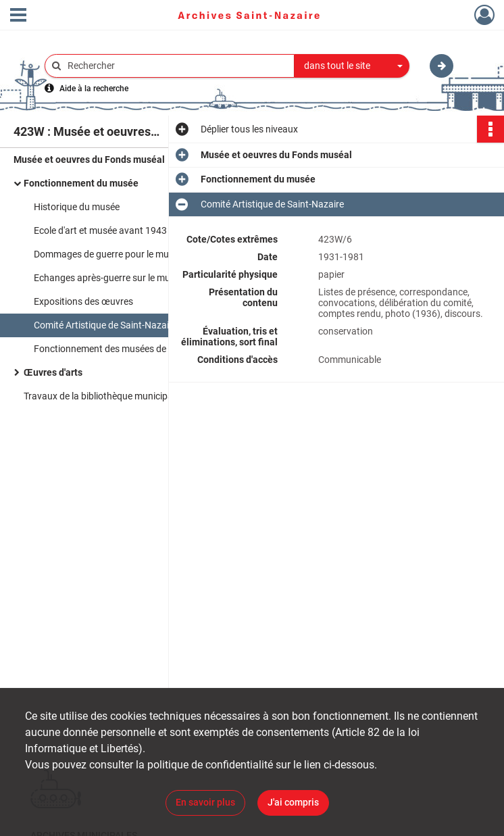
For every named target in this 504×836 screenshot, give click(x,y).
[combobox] (352, 66)
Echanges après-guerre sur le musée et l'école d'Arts (141, 278)
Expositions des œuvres (83, 301)
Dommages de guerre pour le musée (108, 254)
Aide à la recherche (94, 89)
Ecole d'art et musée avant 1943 (100, 230)
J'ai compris (293, 802)
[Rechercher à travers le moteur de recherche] (176, 66)
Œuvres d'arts (53, 372)
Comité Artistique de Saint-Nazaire (105, 325)
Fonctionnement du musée (81, 183)
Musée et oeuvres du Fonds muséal (89, 159)
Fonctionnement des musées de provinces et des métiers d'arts (164, 349)
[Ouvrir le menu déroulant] (18, 16)
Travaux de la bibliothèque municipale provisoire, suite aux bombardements (159, 396)
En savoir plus (205, 802)
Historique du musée (77, 207)
